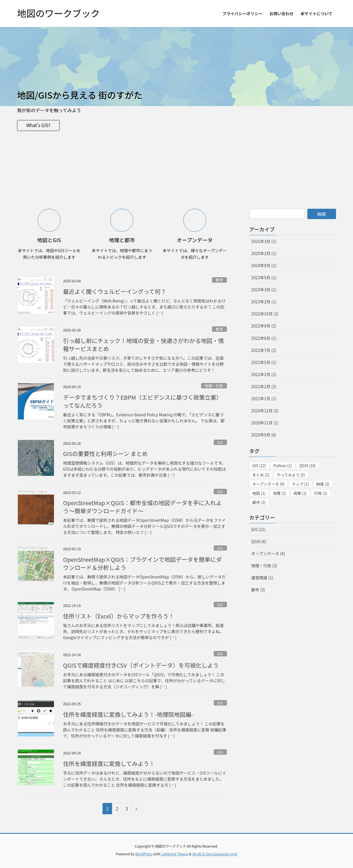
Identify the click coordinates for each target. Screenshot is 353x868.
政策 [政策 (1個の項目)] (300, 493)
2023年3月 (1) (264, 290)
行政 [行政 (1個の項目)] (321, 493)
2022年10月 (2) (265, 314)
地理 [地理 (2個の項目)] (279, 493)
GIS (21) (259, 529)
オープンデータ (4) (268, 553)
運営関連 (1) (262, 578)
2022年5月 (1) (264, 362)
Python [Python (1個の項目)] (283, 466)
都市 (219, 280)
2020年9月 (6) (264, 435)
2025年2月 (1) (264, 253)
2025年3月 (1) (264, 241)
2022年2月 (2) (264, 374)
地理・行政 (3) (264, 566)
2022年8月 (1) (264, 338)
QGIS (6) (259, 541)
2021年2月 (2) (264, 386)
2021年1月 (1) (264, 398)
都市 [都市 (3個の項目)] (259, 502)
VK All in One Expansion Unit (215, 854)
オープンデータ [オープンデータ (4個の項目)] (269, 484)
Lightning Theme (175, 854)
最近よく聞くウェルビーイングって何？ (115, 291)
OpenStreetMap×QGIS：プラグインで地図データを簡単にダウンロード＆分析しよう (143, 563)
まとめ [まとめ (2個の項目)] (261, 475)
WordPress (144, 854)
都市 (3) (258, 590)
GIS (220, 442)
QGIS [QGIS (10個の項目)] (308, 466)
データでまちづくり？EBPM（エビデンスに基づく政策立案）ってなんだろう (143, 401)
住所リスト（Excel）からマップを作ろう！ (119, 616)
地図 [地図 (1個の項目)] (259, 493)
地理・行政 (214, 386)
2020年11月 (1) (265, 423)
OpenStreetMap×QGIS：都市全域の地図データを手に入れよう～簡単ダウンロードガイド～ (143, 507)
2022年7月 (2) (264, 350)
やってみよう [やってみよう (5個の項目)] (291, 475)
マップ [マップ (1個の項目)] (300, 484)
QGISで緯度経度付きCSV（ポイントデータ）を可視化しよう (141, 665)
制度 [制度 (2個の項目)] (323, 484)
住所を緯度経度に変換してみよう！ (109, 763)
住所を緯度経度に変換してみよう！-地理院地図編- (128, 714)
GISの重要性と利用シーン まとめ (106, 454)
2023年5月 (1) (264, 277)
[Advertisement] (177, 149)
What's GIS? (39, 125)
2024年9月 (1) (264, 265)
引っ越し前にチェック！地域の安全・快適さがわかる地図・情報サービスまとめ (144, 345)
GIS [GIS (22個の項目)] (259, 466)
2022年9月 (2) (264, 326)
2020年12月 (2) (265, 411)
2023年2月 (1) (264, 302)
